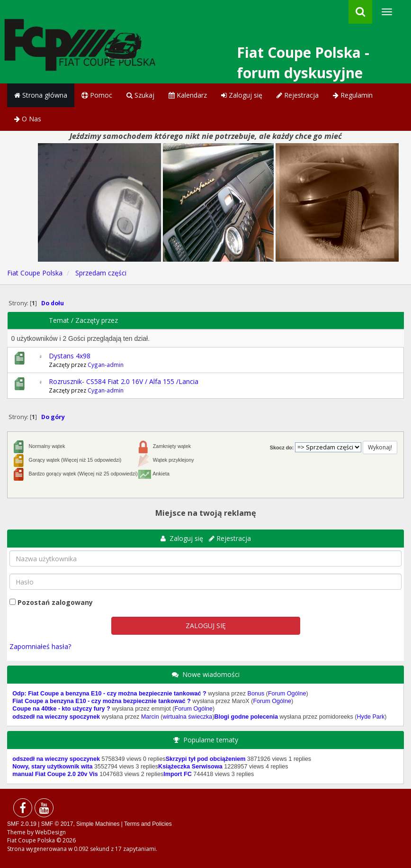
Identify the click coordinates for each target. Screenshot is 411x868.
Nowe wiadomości (211, 674)
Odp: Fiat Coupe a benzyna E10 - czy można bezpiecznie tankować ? (109, 694)
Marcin (150, 717)
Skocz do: (282, 448)
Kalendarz (188, 95)
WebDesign (50, 832)
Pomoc (97, 95)
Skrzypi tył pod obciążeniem (206, 759)
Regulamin (353, 95)
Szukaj (140, 95)
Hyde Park (371, 717)
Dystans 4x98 (70, 356)
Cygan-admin (106, 365)
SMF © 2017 (57, 824)
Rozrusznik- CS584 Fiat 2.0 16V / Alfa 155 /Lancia (124, 381)
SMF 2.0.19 (22, 824)
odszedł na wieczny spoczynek (56, 717)
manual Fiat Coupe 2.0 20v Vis (55, 774)
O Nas (28, 119)
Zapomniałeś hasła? (40, 646)
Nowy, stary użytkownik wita (52, 767)
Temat (59, 320)
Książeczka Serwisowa (190, 767)
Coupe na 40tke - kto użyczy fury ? (61, 709)
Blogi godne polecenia (246, 717)
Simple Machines (98, 824)
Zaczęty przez (97, 320)
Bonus (256, 694)
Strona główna (41, 95)
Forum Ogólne (287, 694)
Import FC (177, 774)
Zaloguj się (242, 95)
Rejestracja (298, 95)
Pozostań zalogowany (55, 602)
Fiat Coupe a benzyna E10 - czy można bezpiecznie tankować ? (102, 701)
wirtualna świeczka (187, 717)
